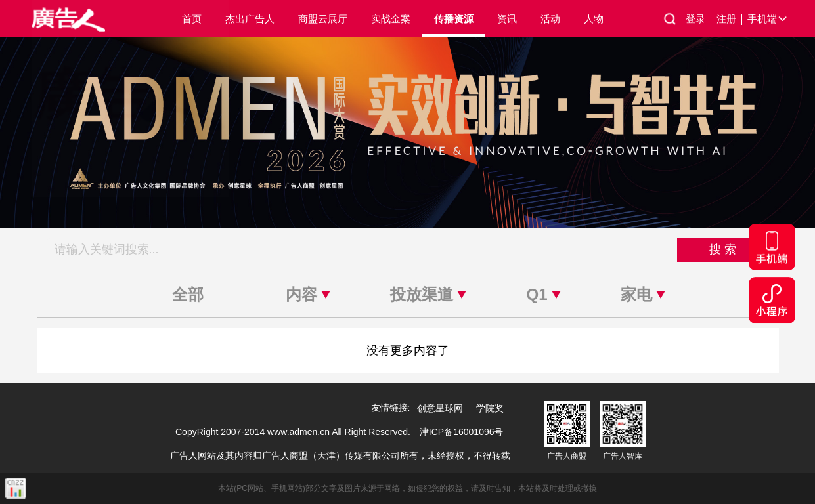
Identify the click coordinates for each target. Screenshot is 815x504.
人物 (594, 19)
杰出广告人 (250, 19)
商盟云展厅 (323, 19)
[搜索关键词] (362, 250)
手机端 (768, 19)
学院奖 (490, 408)
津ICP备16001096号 (462, 432)
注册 (729, 19)
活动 (550, 19)
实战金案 (391, 19)
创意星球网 (440, 408)
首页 (192, 19)
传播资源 (454, 19)
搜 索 (723, 249)
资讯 (507, 19)
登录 (698, 19)
